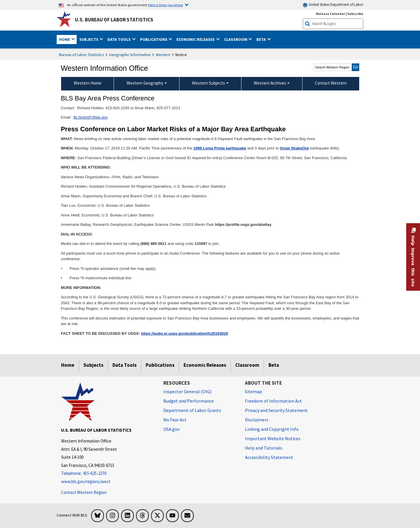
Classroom (247, 365)
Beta (274, 365)
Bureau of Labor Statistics (82, 55)
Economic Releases (205, 365)
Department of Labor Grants (192, 410)
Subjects (93, 365)
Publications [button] (154, 39)
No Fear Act (175, 420)
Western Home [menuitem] (88, 83)
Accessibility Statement (269, 457)
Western (163, 55)
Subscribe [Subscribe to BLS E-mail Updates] (355, 14)
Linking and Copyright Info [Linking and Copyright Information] (272, 429)
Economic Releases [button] (196, 39)
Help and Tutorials (264, 448)
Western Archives (270, 83)
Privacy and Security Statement (276, 410)
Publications (160, 365)
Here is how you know (166, 5)
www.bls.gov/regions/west (86, 481)
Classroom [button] (236, 39)
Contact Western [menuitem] (331, 83)
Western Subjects (209, 83)
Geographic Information (130, 55)
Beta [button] (262, 39)
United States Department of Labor (333, 5)
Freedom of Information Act (273, 401)
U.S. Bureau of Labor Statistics (114, 20)
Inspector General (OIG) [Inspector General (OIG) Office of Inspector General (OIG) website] (187, 391)
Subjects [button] (89, 39)
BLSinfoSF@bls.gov (91, 117)
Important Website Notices (273, 438)
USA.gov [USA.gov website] (171, 429)
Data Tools (125, 365)
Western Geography (145, 83)
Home (68, 365)
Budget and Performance (189, 401)
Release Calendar (331, 14)
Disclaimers (257, 420)
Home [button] (65, 39)
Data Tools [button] (120, 39)
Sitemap (253, 391)
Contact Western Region (84, 492)
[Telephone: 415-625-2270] (108, 474)
